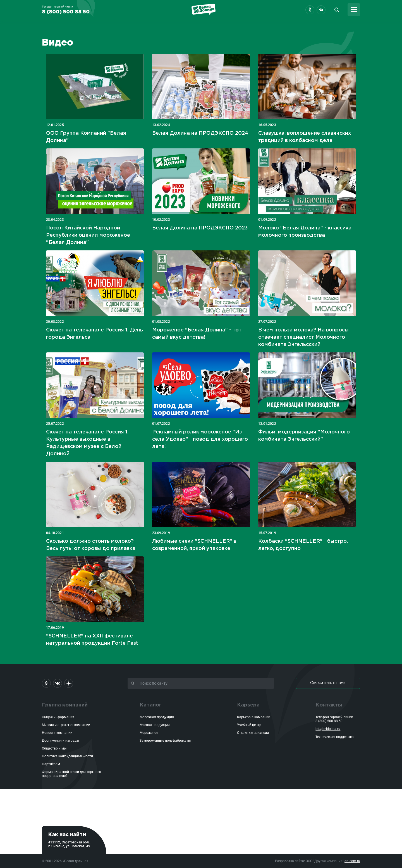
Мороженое (149, 733)
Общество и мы (54, 748)
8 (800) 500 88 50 (329, 721)
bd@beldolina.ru (328, 729)
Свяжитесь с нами (328, 683)
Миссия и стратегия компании (66, 725)
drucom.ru (352, 861)
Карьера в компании (254, 717)
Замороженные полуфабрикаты (165, 741)
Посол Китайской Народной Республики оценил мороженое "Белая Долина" (88, 235)
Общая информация (58, 717)
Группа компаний (65, 705)
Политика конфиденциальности (67, 756)
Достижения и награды (60, 741)
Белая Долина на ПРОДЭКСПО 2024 (200, 133)
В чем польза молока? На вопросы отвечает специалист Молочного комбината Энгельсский (303, 337)
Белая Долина (204, 9)
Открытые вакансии (253, 733)
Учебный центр (249, 725)
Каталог (151, 705)
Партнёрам (51, 764)
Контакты (329, 705)
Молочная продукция (157, 717)
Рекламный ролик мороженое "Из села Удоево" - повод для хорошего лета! (200, 439)
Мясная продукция (155, 725)
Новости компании (57, 733)
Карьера (248, 705)
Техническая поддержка (335, 737)
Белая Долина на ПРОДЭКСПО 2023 (200, 228)
